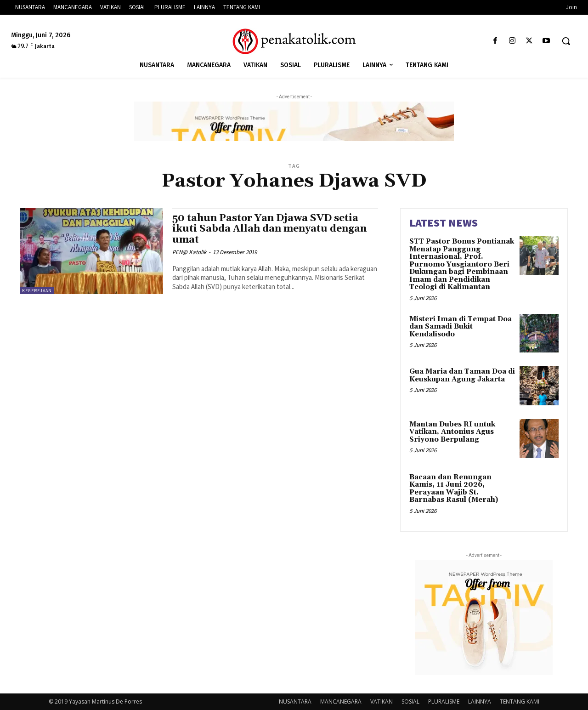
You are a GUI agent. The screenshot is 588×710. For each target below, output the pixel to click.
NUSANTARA (295, 701)
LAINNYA (480, 701)
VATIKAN (382, 701)
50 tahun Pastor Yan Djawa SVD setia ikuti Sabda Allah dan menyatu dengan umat (269, 229)
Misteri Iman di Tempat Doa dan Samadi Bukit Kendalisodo (461, 327)
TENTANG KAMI (520, 701)
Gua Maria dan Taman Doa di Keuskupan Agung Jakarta (462, 375)
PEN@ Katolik (189, 252)
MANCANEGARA (341, 701)
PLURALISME (444, 701)
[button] (566, 41)
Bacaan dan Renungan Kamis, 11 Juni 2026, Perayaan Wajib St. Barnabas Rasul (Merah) (454, 489)
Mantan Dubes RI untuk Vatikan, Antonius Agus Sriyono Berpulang (452, 432)
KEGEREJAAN (37, 291)
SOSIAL (410, 701)
